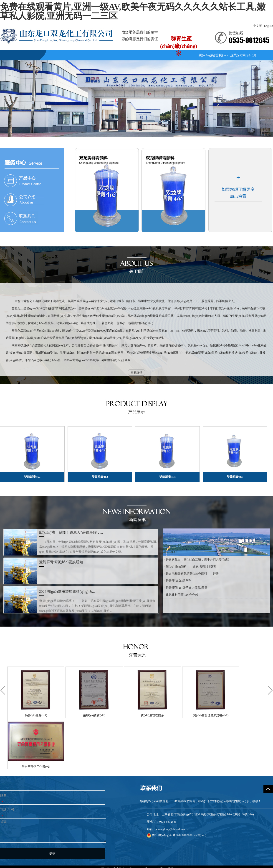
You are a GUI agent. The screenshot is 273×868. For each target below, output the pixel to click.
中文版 (257, 26)
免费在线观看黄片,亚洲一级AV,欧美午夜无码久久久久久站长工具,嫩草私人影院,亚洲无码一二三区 (133, 11)
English (268, 26)
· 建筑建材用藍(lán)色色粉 (181, 595)
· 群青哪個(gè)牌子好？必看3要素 (186, 588)
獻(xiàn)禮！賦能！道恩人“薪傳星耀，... (71, 532)
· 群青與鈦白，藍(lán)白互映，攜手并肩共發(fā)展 (197, 559)
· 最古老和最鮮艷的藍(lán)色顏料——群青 (192, 574)
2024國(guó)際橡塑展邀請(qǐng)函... (67, 591)
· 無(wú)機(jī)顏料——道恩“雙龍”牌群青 (190, 567)
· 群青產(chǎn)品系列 (178, 581)
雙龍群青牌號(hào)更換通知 (61, 562)
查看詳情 (136, 373)
